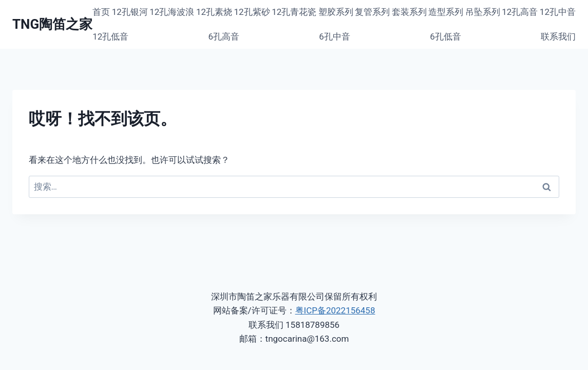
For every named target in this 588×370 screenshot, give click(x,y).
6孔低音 (445, 36)
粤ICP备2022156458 (335, 310)
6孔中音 (335, 36)
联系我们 (558, 36)
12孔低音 (110, 36)
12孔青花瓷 (294, 12)
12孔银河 (130, 12)
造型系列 (446, 12)
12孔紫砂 (252, 12)
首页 (101, 12)
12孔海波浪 (172, 12)
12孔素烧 (214, 12)
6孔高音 (224, 36)
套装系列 (409, 12)
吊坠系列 (483, 12)
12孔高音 (520, 12)
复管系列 (372, 12)
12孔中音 (558, 12)
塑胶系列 (336, 12)
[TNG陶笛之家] (52, 24)
